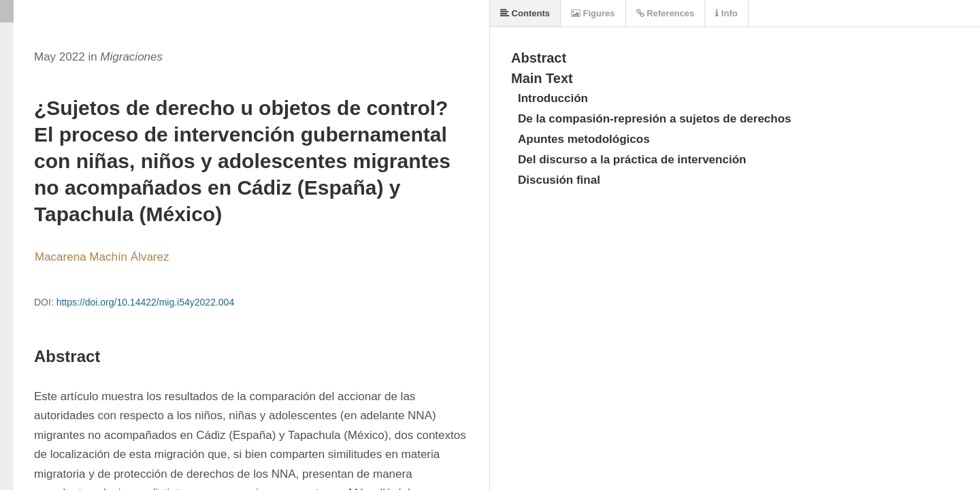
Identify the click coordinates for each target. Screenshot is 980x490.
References (666, 13)
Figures (593, 13)
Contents (525, 13)
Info (726, 13)
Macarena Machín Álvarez (102, 257)
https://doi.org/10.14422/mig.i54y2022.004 (146, 302)
